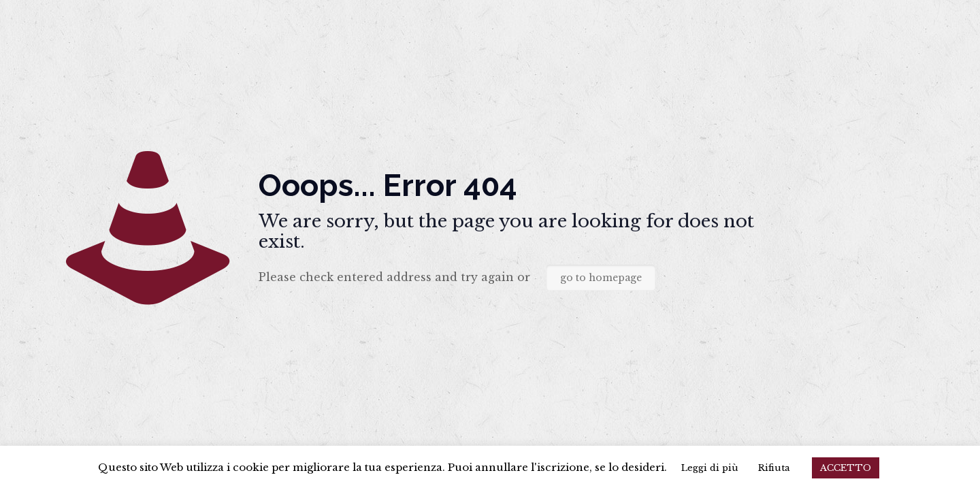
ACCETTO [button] (846, 468)
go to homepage (601, 278)
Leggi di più (710, 468)
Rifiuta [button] (774, 468)
